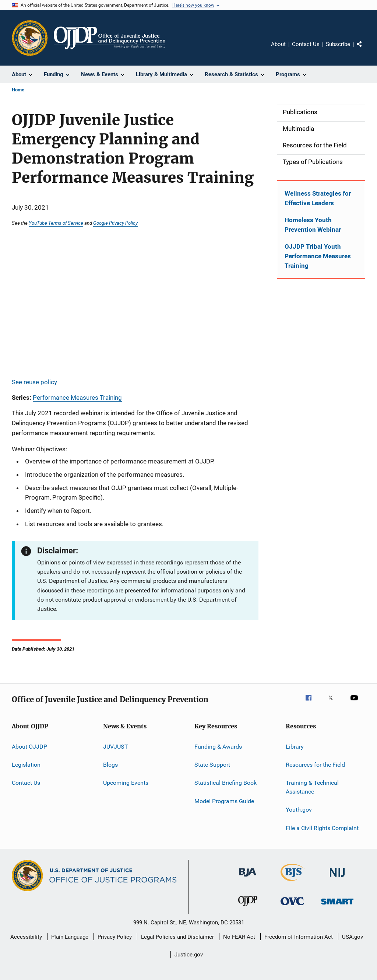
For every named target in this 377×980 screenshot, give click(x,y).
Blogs (110, 765)
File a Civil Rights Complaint (322, 828)
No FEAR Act (239, 937)
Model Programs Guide (224, 801)
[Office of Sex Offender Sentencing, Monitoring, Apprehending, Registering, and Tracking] (337, 906)
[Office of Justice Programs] (30, 38)
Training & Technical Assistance (312, 787)
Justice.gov (189, 955)
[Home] (110, 38)
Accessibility (26, 937)
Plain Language (70, 937)
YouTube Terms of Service (56, 223)
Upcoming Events (126, 783)
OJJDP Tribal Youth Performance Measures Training (318, 256)
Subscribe (338, 44)
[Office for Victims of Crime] (292, 906)
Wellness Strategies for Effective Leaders (318, 198)
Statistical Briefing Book (226, 783)
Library (295, 746)
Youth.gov (299, 810)
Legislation (26, 765)
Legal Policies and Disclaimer (177, 937)
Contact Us (306, 44)
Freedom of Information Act (299, 937)
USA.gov (353, 937)
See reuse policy (34, 382)
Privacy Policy (115, 937)
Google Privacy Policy (115, 223)
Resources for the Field (315, 765)
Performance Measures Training (77, 398)
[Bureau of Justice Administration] (248, 878)
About (278, 44)
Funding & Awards (218, 746)
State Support (212, 765)
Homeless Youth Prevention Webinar (313, 225)
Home (18, 90)
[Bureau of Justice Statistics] (293, 882)
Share (365, 49)
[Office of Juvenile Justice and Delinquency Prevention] (248, 907)
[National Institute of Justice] (337, 878)
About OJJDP (29, 746)
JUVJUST (116, 746)
